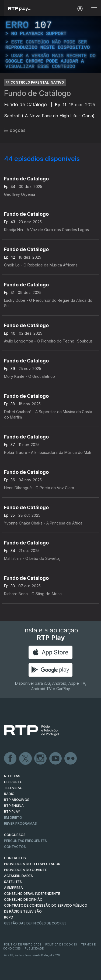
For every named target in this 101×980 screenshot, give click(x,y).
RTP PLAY (12, 812)
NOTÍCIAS (12, 776)
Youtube (56, 759)
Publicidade (34, 948)
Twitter (26, 759)
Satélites (13, 882)
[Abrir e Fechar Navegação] (94, 9)
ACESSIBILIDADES (18, 876)
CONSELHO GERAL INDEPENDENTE (32, 894)
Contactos (15, 847)
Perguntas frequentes (25, 841)
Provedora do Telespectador (32, 864)
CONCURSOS (15, 835)
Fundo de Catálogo (37, 93)
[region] (50, 45)
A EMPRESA (13, 888)
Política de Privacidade (23, 944)
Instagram (41, 759)
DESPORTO (13, 782)
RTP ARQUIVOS (17, 800)
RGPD (9, 917)
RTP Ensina (14, 806)
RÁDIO (9, 794)
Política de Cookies (61, 944)
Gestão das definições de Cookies (35, 923)
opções (15, 130)
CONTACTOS (15, 858)
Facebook (11, 759)
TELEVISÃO (13, 788)
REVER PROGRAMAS (20, 823)
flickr (71, 759)
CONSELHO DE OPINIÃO (23, 900)
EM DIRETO (13, 818)
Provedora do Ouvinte (25, 870)
